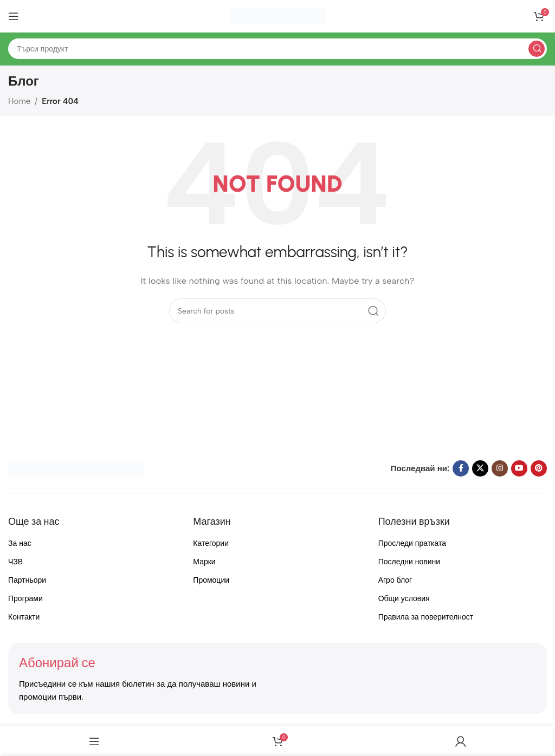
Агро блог (395, 580)
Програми (25, 599)
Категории (211, 543)
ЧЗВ (15, 562)
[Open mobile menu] (14, 16)
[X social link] (480, 468)
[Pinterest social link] (539, 468)
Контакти (24, 617)
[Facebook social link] (461, 468)
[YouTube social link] (519, 468)
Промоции (211, 580)
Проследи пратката (412, 543)
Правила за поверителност (426, 617)
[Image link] (76, 467)
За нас (20, 543)
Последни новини (409, 562)
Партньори (27, 580)
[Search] (277, 49)
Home (19, 101)
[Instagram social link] (500, 468)
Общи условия (404, 599)
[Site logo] (277, 16)
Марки (204, 562)
